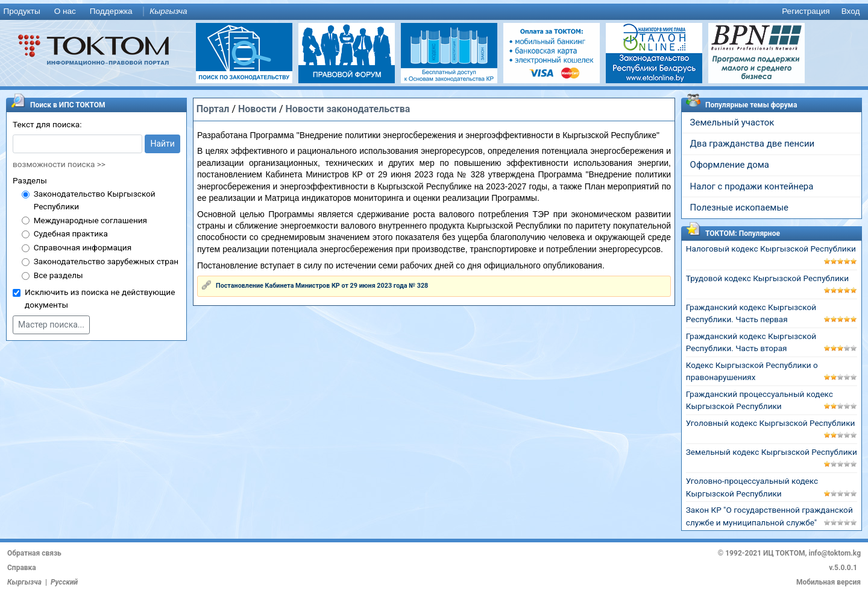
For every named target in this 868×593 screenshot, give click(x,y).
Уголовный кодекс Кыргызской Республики (771, 423)
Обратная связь (34, 553)
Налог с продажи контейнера (752, 186)
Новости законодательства (348, 109)
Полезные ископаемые (739, 208)
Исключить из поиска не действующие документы (100, 298)
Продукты (21, 11)
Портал (213, 109)
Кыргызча (168, 11)
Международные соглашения (90, 220)
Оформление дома (730, 165)
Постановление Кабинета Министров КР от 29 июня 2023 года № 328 (322, 286)
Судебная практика (71, 233)
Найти (162, 144)
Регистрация (806, 11)
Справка (22, 568)
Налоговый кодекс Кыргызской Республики (771, 249)
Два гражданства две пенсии (753, 144)
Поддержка (111, 11)
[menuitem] (24, 12)
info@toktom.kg (835, 553)
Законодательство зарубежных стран (106, 261)
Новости (257, 109)
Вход (851, 11)
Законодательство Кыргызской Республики (95, 200)
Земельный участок (732, 122)
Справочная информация (83, 247)
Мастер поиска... (51, 325)
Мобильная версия (829, 582)
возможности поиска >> (59, 164)
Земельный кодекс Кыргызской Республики (772, 452)
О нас (65, 11)
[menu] (434, 12)
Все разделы (58, 275)
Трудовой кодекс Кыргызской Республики (767, 278)
